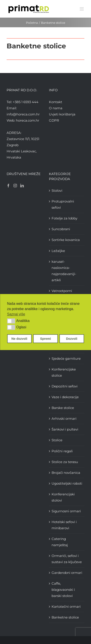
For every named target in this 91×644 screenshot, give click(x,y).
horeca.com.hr (28, 120)
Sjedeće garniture (66, 358)
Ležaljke (58, 251)
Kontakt (56, 102)
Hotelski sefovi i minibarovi (64, 525)
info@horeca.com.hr (23, 114)
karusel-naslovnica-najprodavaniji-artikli (64, 271)
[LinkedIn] (22, 186)
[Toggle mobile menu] (82, 9)
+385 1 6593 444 (26, 102)
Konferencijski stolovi (63, 497)
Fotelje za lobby (64, 218)
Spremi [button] (45, 339)
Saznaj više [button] (16, 314)
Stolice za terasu (65, 462)
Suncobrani (61, 229)
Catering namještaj (60, 542)
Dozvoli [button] (72, 339)
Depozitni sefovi (65, 386)
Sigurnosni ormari (66, 511)
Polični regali (62, 451)
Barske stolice (63, 408)
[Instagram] (15, 186)
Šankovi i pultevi (65, 429)
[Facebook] (8, 186)
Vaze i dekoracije (65, 397)
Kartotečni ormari (66, 607)
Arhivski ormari (64, 419)
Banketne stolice (65, 617)
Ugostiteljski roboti (67, 483)
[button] (11, 321)
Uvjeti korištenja (62, 114)
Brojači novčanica (66, 473)
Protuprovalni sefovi (63, 204)
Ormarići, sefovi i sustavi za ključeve (67, 559)
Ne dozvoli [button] (19, 339)
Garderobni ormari (67, 573)
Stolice (57, 440)
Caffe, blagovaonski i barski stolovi (63, 590)
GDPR (54, 120)
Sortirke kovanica (66, 240)
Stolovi (57, 191)
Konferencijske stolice (64, 372)
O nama (56, 108)
